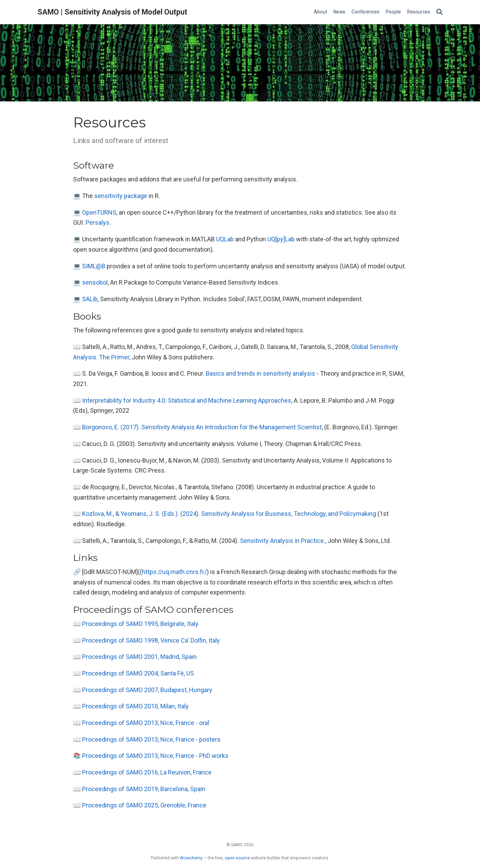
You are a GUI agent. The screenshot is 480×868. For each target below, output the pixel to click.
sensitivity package (121, 196)
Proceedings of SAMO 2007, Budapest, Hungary (147, 690)
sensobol (95, 282)
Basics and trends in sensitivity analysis (260, 373)
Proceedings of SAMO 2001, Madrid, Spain (139, 657)
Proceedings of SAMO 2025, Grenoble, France (144, 805)
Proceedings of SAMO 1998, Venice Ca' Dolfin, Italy (151, 640)
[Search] (439, 12)
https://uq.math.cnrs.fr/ (174, 572)
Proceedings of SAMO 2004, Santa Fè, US (138, 673)
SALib (90, 299)
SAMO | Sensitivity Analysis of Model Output (112, 12)
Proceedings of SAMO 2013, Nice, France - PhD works (155, 756)
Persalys (97, 222)
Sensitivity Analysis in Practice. (283, 541)
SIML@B (94, 266)
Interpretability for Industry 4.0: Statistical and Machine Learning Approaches (187, 400)
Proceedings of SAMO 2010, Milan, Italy (135, 706)
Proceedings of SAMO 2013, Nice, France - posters (151, 739)
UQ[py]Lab (281, 239)
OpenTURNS (99, 212)
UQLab (225, 239)
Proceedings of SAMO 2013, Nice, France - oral (146, 723)
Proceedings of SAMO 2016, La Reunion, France (147, 772)
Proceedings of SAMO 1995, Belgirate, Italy (140, 624)
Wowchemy (191, 858)
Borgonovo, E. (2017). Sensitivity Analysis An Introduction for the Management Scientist (202, 427)
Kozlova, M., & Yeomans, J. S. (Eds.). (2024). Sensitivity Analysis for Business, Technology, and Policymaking (229, 514)
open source (237, 858)
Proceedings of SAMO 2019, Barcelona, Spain (144, 789)
